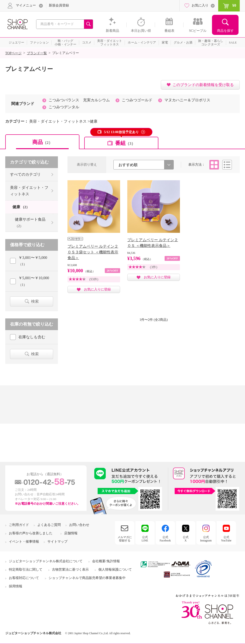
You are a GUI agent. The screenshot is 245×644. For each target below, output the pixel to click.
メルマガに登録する (125, 539)
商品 (42, 142)
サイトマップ (57, 542)
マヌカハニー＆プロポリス (187, 100)
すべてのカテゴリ (25, 174)
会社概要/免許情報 (106, 561)
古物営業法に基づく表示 (70, 570)
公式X (186, 539)
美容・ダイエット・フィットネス (29, 191)
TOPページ (13, 53)
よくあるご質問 (49, 525)
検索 (35, 301)
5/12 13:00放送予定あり (121, 132)
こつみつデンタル (64, 107)
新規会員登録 (59, 5)
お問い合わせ (79, 525)
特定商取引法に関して (26, 570)
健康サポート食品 (30, 223)
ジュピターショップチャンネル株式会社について (46, 561)
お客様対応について (24, 578)
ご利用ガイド (19, 525)
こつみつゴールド (137, 100)
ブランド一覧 (37, 53)
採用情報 (16, 586)
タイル (214, 165)
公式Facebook (165, 539)
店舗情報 (71, 533)
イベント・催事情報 (24, 542)
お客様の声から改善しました (31, 533)
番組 (125, 143)
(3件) (154, 267)
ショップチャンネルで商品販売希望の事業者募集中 (87, 578)
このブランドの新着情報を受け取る (203, 85)
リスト (227, 165)
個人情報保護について (115, 570)
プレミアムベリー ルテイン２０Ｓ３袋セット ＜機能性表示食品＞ (93, 252)
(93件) (94, 279)
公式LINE (145, 539)
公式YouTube (226, 539)
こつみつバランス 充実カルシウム (79, 100)
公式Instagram (206, 539)
